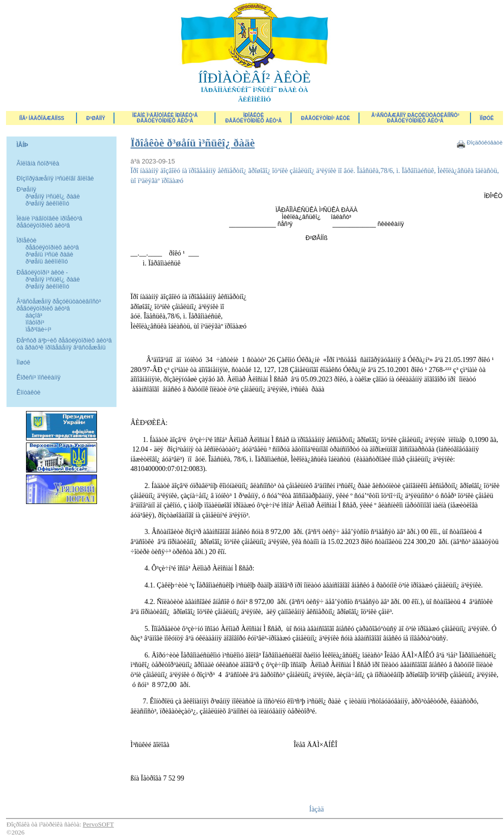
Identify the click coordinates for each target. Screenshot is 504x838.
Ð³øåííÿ (96, 118)
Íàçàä (316, 809)
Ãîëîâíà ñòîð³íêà (38, 163)
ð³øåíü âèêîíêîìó (47, 261)
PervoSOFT (98, 824)
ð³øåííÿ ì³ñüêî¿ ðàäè (53, 196)
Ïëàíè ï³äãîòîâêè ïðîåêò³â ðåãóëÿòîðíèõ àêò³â (165, 118)
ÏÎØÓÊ (487, 118)
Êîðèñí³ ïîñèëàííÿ (38, 377)
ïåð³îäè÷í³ (38, 329)
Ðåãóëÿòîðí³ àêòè (325, 118)
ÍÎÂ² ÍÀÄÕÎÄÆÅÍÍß (41, 118)
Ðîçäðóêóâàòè (484, 142)
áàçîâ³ (34, 315)
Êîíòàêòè (28, 392)
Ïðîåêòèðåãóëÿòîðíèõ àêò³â (254, 118)
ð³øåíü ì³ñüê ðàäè (49, 254)
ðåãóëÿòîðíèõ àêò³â (52, 247)
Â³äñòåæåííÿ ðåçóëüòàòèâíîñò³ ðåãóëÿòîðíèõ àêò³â (415, 118)
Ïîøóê (23, 362)
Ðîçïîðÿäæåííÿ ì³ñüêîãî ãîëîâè (55, 178)
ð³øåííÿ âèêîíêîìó (47, 203)
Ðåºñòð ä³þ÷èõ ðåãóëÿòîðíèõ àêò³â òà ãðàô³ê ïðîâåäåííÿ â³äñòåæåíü (64, 344)
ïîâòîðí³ (35, 322)
